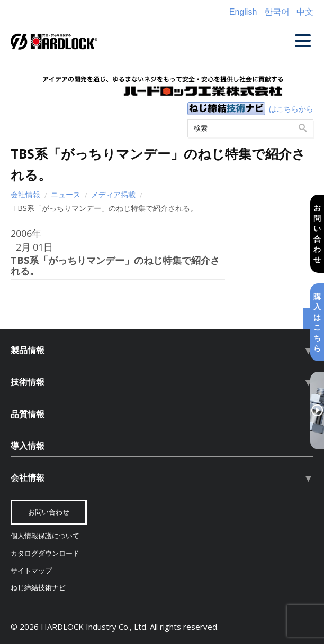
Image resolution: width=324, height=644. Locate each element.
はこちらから (291, 109)
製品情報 (28, 350)
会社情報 (25, 194)
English (243, 12)
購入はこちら (317, 322)
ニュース (66, 194)
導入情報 (28, 446)
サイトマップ (31, 571)
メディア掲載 (113, 194)
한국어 (277, 12)
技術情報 (28, 382)
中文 (305, 12)
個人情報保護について (45, 536)
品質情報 (28, 414)
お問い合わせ (317, 233)
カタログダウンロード (45, 553)
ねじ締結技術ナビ (38, 588)
